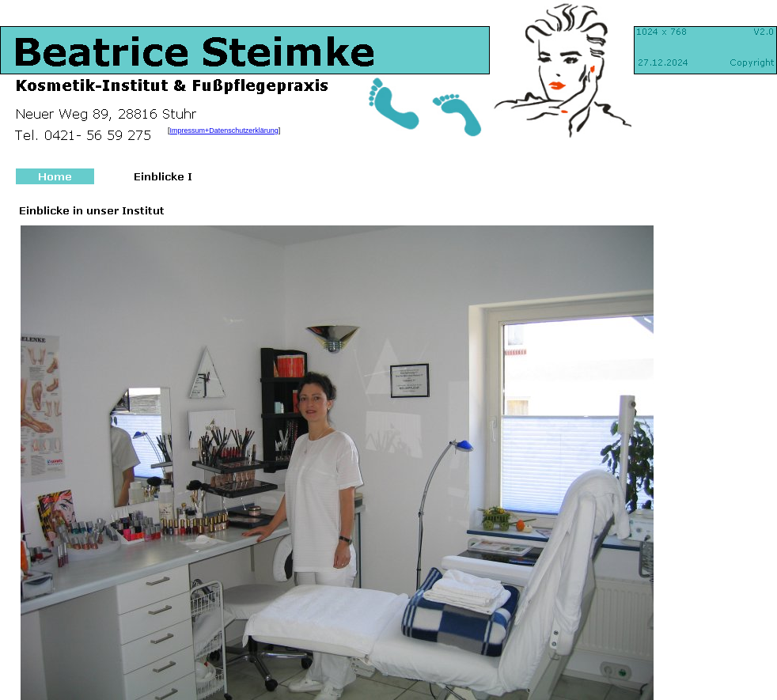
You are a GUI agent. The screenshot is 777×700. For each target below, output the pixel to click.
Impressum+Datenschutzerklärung (224, 131)
